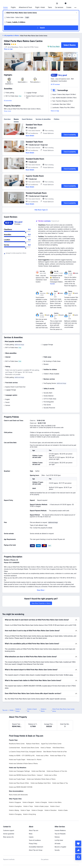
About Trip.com (34, 817)
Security (57, 836)
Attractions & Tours (25, 7)
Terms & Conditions (35, 826)
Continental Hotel (14, 734)
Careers (31, 823)
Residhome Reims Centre (17, 730)
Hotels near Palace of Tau (58, 742)
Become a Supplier (60, 833)
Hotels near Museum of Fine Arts (57, 757)
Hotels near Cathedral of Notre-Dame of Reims (23, 750)
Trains (50, 7)
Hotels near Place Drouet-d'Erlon (19, 769)
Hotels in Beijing (14, 796)
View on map (55, 111)
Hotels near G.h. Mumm (34, 746)
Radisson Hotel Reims (33, 730)
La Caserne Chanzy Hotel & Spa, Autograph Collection (25, 738)
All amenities (8, 101)
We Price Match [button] (55, 46)
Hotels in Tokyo (28, 792)
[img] (18, 61)
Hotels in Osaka (63, 796)
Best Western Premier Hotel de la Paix (55, 738)
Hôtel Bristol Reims (58, 734)
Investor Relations (60, 817)
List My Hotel (59, 826)
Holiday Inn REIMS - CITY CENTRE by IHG (22, 742)
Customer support (9, 817)
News (31, 820)
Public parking (10, 345)
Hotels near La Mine (42, 742)
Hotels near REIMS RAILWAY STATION (21, 773)
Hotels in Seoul (55, 792)
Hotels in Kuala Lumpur (42, 792)
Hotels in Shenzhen (51, 796)
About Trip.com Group (36, 836)
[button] (61, 3)
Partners (57, 823)
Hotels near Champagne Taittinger (19, 757)
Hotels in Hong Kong (29, 800)
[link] (57, 3)
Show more (7, 111)
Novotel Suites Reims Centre (30, 734)
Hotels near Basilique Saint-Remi (41, 769)
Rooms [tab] (16, 119)
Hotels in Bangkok (28, 788)
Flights (13, 7)
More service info (8, 823)
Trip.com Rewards (60, 820)
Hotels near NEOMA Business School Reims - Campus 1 (26, 761)
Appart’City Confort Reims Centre (51, 730)
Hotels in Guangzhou (15, 792)
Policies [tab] (57, 119)
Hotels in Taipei (25, 796)
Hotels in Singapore (15, 788)
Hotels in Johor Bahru (55, 788)
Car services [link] (59, 7)
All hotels (57, 830)
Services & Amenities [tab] (43, 119)
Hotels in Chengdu (37, 796)
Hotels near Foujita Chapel (17, 746)
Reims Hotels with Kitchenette (18, 781)
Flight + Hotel (40, 7)
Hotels (5, 7)
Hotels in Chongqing (15, 800)
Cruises (69, 7)
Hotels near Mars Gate (38, 757)
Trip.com (5, 696)
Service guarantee (9, 820)
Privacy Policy (33, 830)
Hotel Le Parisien (46, 734)
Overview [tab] (7, 119)
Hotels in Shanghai (41, 788)
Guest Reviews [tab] (27, 119)
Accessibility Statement (36, 833)
